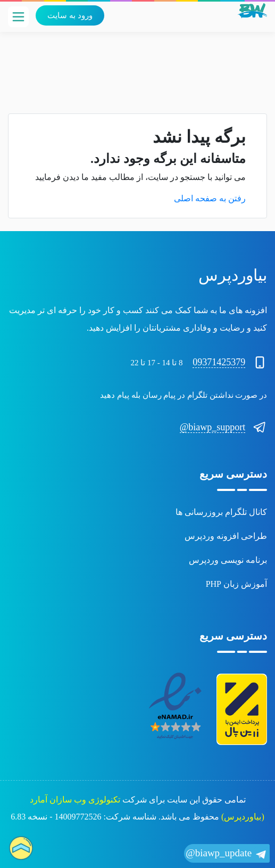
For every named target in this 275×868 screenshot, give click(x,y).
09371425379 (219, 362)
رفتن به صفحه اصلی (210, 198)
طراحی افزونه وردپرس (226, 536)
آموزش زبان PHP (236, 584)
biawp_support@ (213, 427)
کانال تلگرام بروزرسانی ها (221, 512)
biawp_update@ (227, 854)
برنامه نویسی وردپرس (228, 560)
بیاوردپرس (233, 275)
